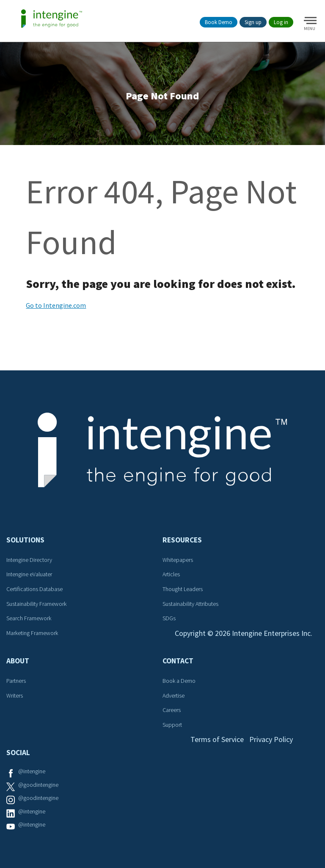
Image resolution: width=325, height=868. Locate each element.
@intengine (32, 771)
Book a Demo (179, 681)
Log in (281, 22)
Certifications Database (34, 589)
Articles (171, 574)
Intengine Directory (29, 560)
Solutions (25, 540)
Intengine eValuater (29, 574)
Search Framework (29, 618)
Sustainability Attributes (190, 604)
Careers (172, 710)
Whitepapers (178, 560)
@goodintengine (38, 785)
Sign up (253, 22)
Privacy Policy (271, 739)
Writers (15, 695)
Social (18, 753)
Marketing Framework (32, 633)
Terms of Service (217, 739)
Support (172, 725)
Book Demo (219, 22)
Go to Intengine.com (56, 305)
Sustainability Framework (36, 604)
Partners (16, 681)
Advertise (174, 695)
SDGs (169, 618)
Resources (182, 540)
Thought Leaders (183, 589)
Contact (178, 661)
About (18, 661)
